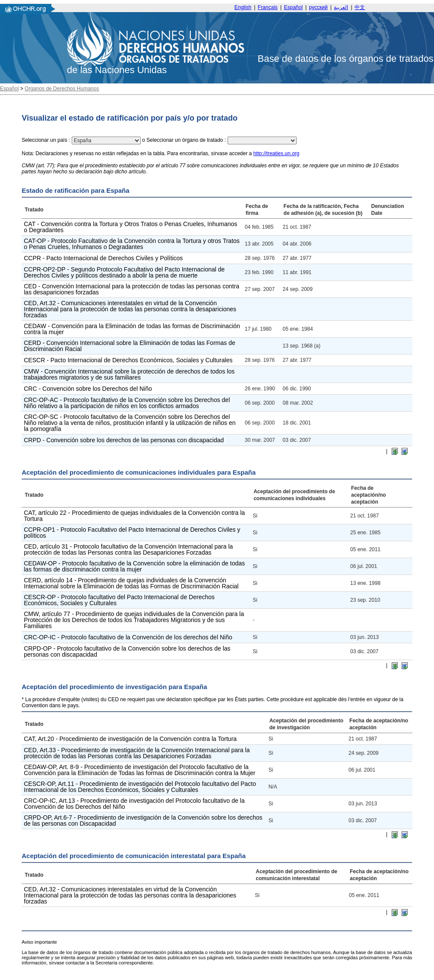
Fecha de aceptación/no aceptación (369, 495)
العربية (341, 7)
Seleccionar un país (44, 140)
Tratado (34, 210)
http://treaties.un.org (277, 153)
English (243, 7)
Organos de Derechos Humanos (62, 89)
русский (318, 7)
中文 (360, 7)
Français (268, 7)
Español (293, 7)
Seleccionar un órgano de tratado (185, 140)
